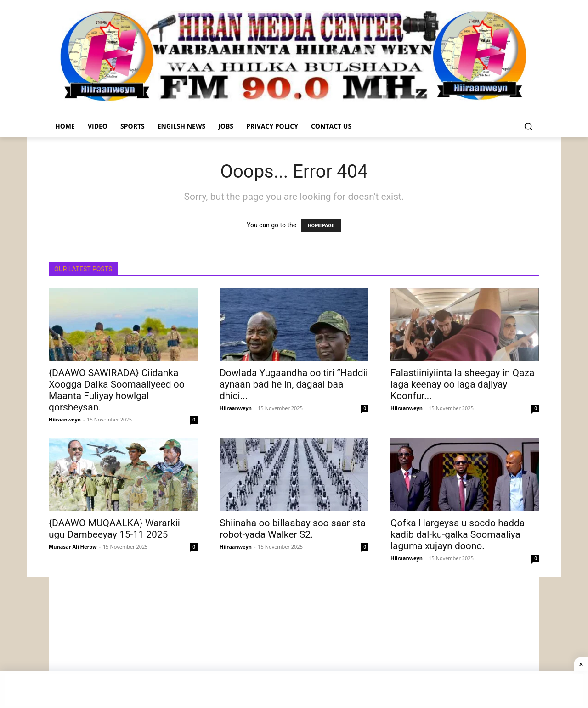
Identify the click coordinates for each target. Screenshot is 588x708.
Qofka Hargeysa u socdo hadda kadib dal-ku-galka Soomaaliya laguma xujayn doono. (458, 534)
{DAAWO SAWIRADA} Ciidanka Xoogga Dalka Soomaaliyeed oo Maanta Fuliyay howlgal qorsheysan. (117, 390)
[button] (528, 126)
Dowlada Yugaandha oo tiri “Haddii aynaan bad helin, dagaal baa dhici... (294, 384)
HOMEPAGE (321, 226)
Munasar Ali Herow (73, 547)
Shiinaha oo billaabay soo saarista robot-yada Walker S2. (293, 529)
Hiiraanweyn (65, 419)
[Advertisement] (294, 641)
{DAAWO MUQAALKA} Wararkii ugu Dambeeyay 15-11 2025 (114, 529)
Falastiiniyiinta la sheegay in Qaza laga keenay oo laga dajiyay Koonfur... (462, 384)
